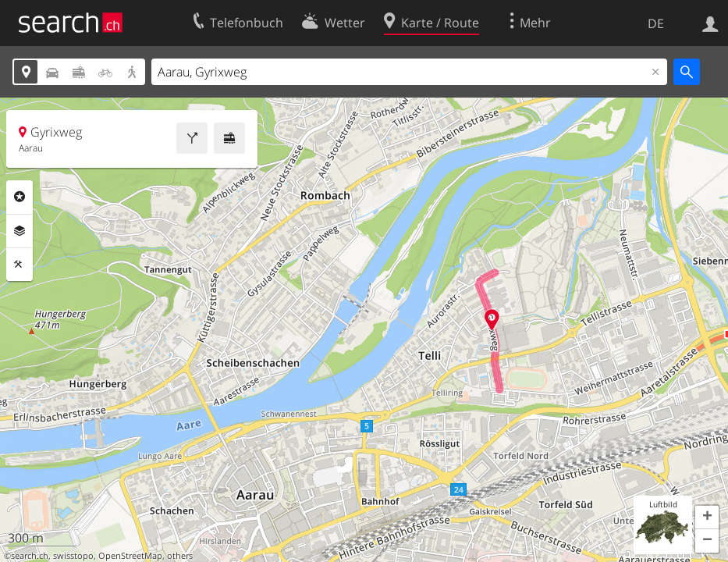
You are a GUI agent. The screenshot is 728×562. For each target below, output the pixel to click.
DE (656, 23)
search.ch (30, 556)
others (180, 556)
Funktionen (20, 265)
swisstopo (73, 556)
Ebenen (20, 231)
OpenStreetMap (130, 556)
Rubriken (20, 197)
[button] (707, 518)
